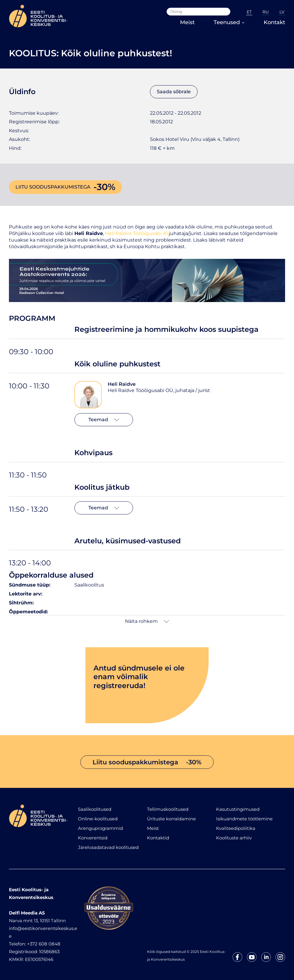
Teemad (104, 420)
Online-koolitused (98, 819)
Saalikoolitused (95, 809)
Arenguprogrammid (100, 828)
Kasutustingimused (238, 809)
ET (249, 12)
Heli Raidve (122, 384)
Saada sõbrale (174, 92)
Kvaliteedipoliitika (236, 828)
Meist (187, 22)
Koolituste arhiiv (234, 838)
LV (282, 12)
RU (266, 12)
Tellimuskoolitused (168, 809)
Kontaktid (158, 838)
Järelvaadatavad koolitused (108, 847)
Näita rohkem (147, 621)
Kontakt (274, 22)
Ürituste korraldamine (171, 819)
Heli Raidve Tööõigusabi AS (137, 233)
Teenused (229, 22)
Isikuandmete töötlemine (244, 819)
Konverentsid (93, 838)
